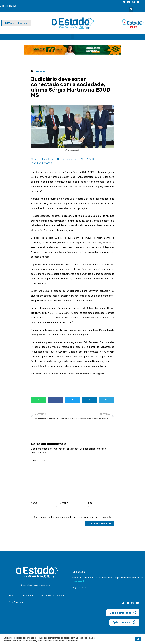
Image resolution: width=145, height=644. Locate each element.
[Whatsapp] (124, 2)
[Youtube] (138, 2)
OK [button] (138, 639)
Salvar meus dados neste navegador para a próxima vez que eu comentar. (73, 517)
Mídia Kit (13, 596)
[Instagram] (133, 2)
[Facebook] (129, 2)
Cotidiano (41, 72)
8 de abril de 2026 (8, 6)
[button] (131, 9)
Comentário (38, 461)
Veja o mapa (79, 581)
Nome (35, 503)
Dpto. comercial (124, 622)
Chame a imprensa (123, 613)
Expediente (29, 596)
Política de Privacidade (53, 596)
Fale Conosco (16, 602)
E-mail (64, 503)
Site (90, 503)
